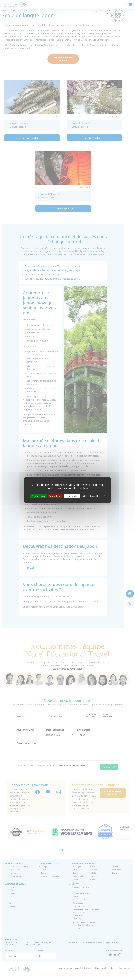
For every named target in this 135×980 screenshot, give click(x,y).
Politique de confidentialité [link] (93, 496)
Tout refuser (55, 496)
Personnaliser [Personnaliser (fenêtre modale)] (72, 496)
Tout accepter (38, 496)
